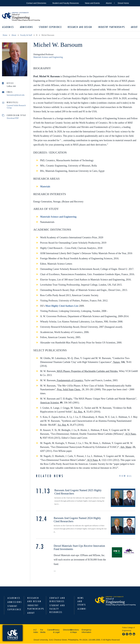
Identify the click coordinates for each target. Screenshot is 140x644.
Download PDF (13, 118)
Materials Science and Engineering (48, 57)
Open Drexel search (134, 3)
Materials (45, 187)
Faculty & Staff (26, 35)
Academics (9, 27)
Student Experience (51, 27)
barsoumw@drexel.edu (16, 95)
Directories (66, 630)
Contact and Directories (36, 3)
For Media (43, 631)
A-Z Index (36, 631)
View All (126, 476)
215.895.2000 (94, 640)
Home (5, 35)
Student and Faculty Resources (66, 3)
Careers (49, 630)
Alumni (109, 3)
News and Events (92, 3)
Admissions (27, 27)
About (134, 27)
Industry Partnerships (111, 27)
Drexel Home (123, 3)
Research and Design (80, 27)
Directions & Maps (75, 631)
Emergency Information (86, 631)
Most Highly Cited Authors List (62, 306)
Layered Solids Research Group (16, 107)
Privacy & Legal (56, 631)
